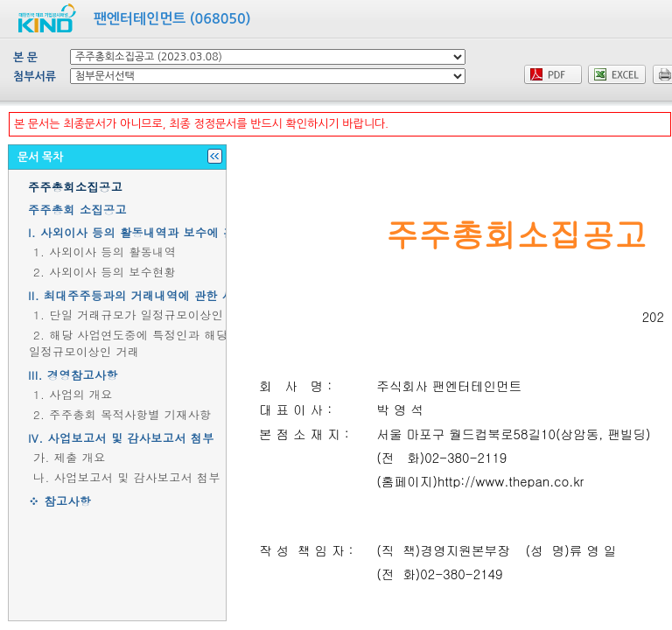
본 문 (25, 57)
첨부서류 (35, 77)
